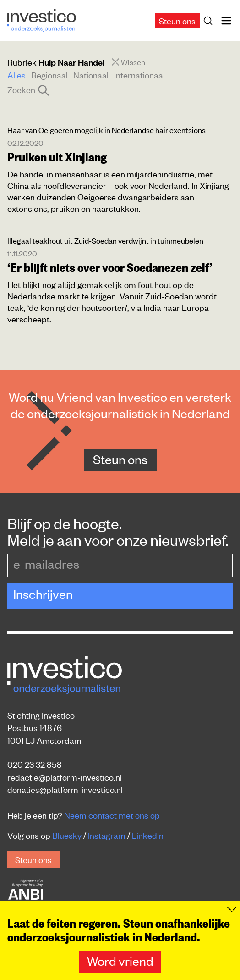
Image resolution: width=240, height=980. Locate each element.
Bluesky (67, 835)
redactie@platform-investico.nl (65, 777)
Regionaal (49, 75)
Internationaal (139, 75)
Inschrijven (43, 594)
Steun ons (177, 20)
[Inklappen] (232, 909)
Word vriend (120, 961)
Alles (16, 75)
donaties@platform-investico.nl (65, 789)
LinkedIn (148, 835)
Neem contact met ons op (112, 815)
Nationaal (91, 75)
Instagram (107, 835)
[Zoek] (210, 21)
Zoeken (28, 89)
